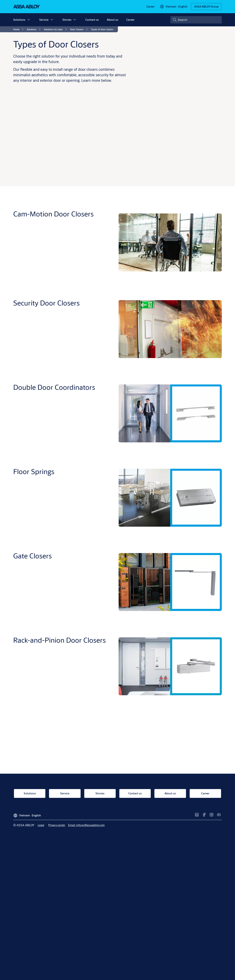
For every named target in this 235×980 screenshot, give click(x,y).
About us (113, 20)
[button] (29, 20)
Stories (67, 20)
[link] (150, 7)
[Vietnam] (174, 7)
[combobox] (196, 20)
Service (44, 20)
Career (130, 20)
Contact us (92, 20)
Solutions (19, 20)
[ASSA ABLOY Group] (206, 7)
